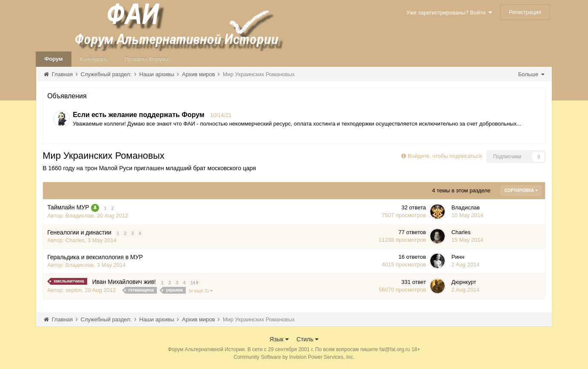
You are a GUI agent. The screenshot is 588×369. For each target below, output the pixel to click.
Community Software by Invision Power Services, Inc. (294, 357)
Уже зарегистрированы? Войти (449, 13)
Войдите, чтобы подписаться (445, 156)
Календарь (94, 59)
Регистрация (525, 12)
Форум (53, 59)
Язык (279, 339)
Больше (531, 74)
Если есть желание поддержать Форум (139, 115)
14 (195, 282)
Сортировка (521, 190)
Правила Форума (146, 59)
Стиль (307, 339)
